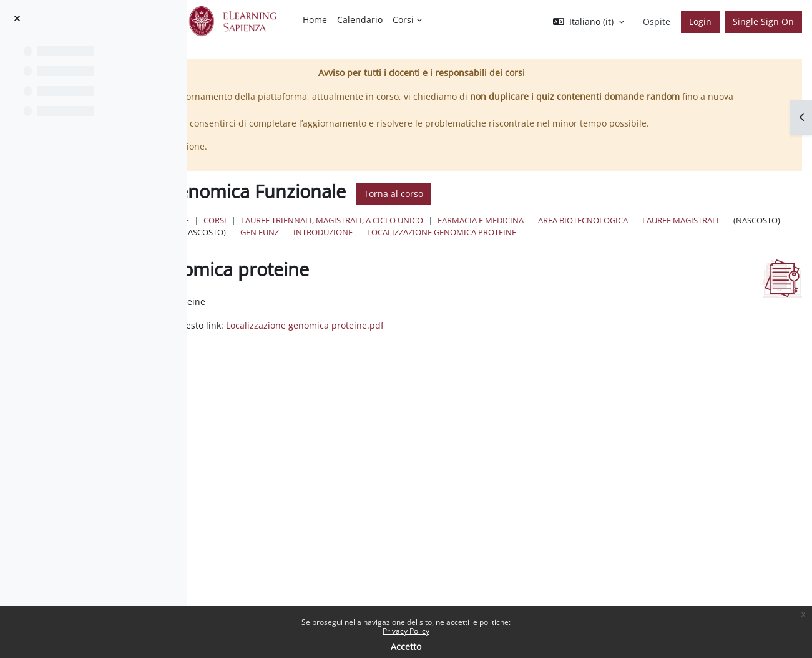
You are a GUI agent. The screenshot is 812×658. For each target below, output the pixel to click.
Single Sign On (763, 22)
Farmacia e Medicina (662, 234)
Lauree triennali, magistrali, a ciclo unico (514, 234)
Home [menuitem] (315, 20)
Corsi (397, 234)
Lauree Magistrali (503, 246)
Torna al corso (575, 207)
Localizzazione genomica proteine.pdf (523, 350)
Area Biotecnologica (406, 246)
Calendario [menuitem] (360, 20)
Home (359, 234)
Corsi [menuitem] (403, 20)
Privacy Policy (406, 631)
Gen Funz (698, 246)
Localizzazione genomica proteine (435, 258)
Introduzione (761, 246)
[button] (589, 22)
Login (700, 22)
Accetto (406, 646)
